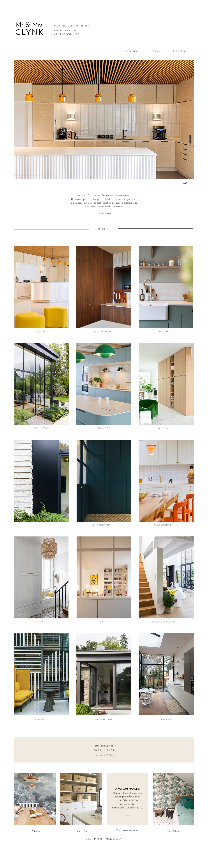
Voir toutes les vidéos (128, 830)
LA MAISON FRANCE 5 (127, 789)
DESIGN (156, 51)
